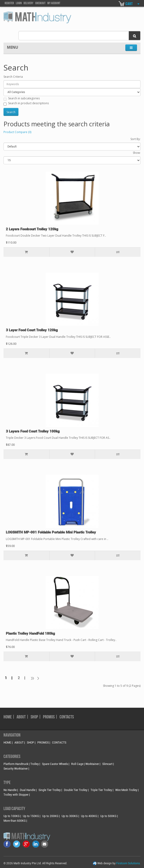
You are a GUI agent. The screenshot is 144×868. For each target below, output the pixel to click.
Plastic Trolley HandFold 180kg (30, 633)
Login (19, 3)
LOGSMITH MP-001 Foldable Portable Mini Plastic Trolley (51, 532)
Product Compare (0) (17, 132)
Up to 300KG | (70, 816)
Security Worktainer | (16, 769)
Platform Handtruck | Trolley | (22, 764)
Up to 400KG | (90, 816)
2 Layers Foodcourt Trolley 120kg (32, 229)
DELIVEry (28, 3)
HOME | (9, 717)
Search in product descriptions (26, 103)
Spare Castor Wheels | (56, 764)
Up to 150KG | (32, 816)
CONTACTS (67, 717)
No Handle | (11, 790)
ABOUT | (23, 717)
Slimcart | (108, 764)
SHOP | (36, 717)
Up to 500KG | (109, 816)
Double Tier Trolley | (76, 790)
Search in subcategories (22, 99)
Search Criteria (13, 77)
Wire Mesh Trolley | (127, 790)
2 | (23, 678)
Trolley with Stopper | (17, 795)
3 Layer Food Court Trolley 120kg (32, 330)
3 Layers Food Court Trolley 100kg (33, 431)
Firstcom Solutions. (128, 863)
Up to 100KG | (12, 816)
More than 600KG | (15, 821)
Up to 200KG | (51, 816)
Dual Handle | (28, 790)
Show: (137, 153)
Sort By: (135, 139)
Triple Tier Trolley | (102, 790)
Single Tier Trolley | (50, 790)
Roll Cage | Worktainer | (86, 764)
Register (9, 3)
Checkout (40, 3)
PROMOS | (50, 717)
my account (54, 3)
